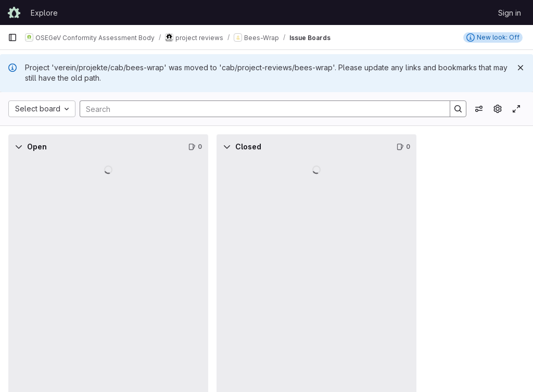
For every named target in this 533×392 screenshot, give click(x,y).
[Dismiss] (521, 68)
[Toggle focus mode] (516, 109)
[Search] (260, 109)
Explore (44, 13)
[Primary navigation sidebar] (12, 37)
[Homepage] (14, 12)
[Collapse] (19, 147)
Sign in (510, 13)
